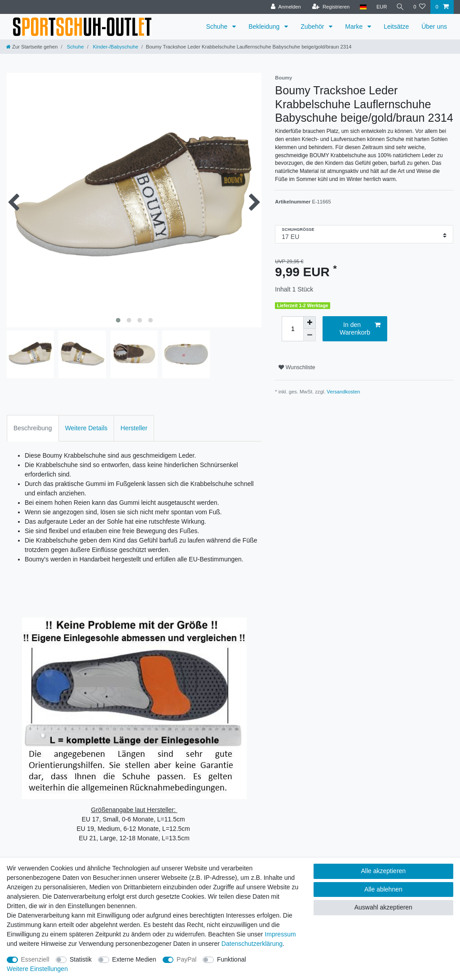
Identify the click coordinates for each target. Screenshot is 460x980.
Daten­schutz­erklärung (252, 944)
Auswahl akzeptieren (383, 907)
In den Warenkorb (360, 329)
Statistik (81, 959)
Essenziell (35, 959)
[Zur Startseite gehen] (32, 47)
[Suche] (399, 7)
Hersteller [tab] (134, 428)
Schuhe (218, 26)
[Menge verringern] (310, 335)
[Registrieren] (329, 7)
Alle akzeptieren (384, 871)
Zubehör (313, 26)
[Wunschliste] (419, 7)
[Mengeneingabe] (292, 329)
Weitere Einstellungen (37, 969)
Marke (355, 26)
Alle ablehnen (383, 889)
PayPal (186, 959)
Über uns (434, 26)
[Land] (361, 7)
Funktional (232, 959)
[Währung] (380, 7)
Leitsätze (396, 26)
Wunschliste (297, 367)
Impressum (280, 934)
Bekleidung (265, 26)
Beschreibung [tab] (33, 428)
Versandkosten (343, 392)
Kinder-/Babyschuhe (115, 47)
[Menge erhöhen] (310, 322)
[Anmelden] (285, 7)
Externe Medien (134, 959)
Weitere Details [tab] (86, 428)
